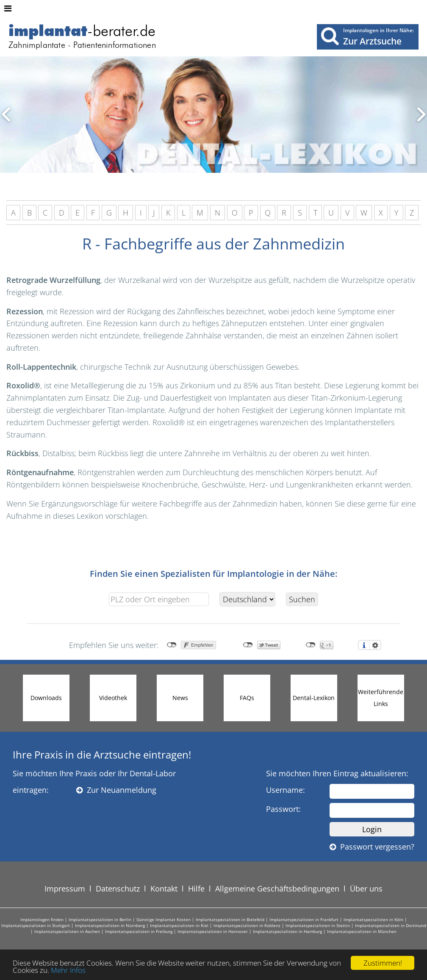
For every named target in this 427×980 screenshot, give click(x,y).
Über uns (366, 889)
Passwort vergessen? (372, 847)
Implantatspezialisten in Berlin (100, 919)
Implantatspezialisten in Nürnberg (110, 925)
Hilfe (196, 889)
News (180, 698)
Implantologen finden (42, 919)
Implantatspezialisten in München (362, 931)
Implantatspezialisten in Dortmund (391, 925)
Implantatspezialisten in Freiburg (139, 931)
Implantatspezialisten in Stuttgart (36, 925)
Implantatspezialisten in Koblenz (247, 925)
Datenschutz (118, 889)
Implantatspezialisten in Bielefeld (230, 919)
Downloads (46, 698)
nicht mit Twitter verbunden (248, 645)
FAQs (247, 698)
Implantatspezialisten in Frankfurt (304, 919)
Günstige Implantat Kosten (164, 919)
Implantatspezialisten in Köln (373, 919)
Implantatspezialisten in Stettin (318, 925)
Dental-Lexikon (314, 698)
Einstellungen (375, 645)
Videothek (113, 698)
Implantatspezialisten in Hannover (213, 931)
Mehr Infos (68, 970)
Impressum (65, 889)
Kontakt (164, 889)
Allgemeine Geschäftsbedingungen (277, 889)
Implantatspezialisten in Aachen (67, 931)
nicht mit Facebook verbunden (172, 645)
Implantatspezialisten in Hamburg (287, 931)
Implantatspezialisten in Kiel (179, 925)
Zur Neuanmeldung (116, 790)
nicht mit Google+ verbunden (311, 645)
